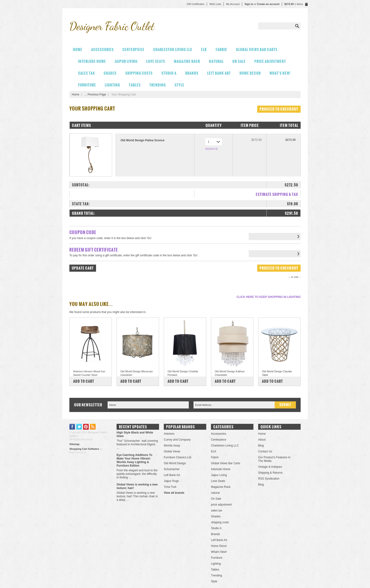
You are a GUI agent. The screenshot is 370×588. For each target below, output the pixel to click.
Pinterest (86, 427)
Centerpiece (133, 49)
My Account (233, 4)
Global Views (172, 451)
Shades (110, 73)
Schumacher (172, 469)
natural (216, 61)
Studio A (169, 73)
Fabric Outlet (112, 26)
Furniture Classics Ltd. (178, 457)
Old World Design (175, 463)
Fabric (221, 49)
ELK (204, 49)
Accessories (102, 49)
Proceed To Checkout (279, 109)
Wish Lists (215, 4)
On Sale (239, 61)
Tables (135, 85)
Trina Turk (170, 487)
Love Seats (156, 61)
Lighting (112, 85)
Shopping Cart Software (84, 449)
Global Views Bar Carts (257, 49)
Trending (158, 85)
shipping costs (139, 73)
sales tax (86, 73)
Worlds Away (172, 446)
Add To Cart (84, 381)
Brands (192, 73)
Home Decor (250, 73)
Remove (212, 149)
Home (76, 94)
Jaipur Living (126, 61)
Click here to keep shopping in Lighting (269, 297)
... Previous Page (95, 94)
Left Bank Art (219, 73)
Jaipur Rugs (171, 481)
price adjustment (270, 61)
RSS (93, 427)
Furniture (87, 85)
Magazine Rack (187, 61)
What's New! (280, 73)
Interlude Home (92, 61)
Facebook (72, 427)
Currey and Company (177, 440)
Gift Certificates (196, 4)
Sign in (249, 4)
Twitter (79, 427)
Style (179, 85)
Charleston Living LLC (173, 49)
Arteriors (169, 434)
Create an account (268, 4)
